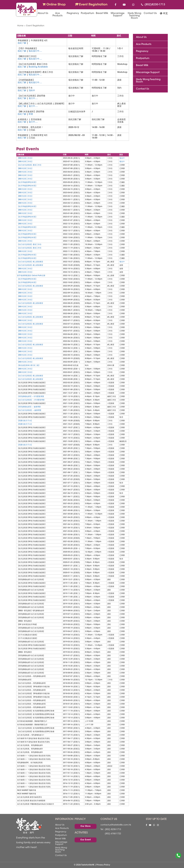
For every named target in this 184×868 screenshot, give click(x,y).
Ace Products (57, 15)
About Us (43, 13)
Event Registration (91, 4)
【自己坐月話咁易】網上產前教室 (30, 262)
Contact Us (150, 13)
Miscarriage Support (118, 15)
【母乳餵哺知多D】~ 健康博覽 (29, 407)
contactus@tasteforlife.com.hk (116, 825)
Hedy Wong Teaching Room (134, 16)
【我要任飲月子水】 (25, 421)
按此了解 (22, 43)
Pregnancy (73, 13)
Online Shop (54, 4)
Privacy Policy (103, 865)
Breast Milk (102, 13)
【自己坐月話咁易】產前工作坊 (29, 165)
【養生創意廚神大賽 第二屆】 (29, 365)
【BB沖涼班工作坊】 (25, 158)
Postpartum (87, 13)
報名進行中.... (35, 51)
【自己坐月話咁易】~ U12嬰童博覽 (31, 400)
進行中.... (33, 98)
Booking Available (38, 67)
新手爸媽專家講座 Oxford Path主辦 (31, 276)
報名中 (122, 158)
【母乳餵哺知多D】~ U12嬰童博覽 (31, 397)
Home (20, 26)
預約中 (32, 91)
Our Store (85, 826)
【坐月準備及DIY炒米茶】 (27, 182)
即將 (31, 114)
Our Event (85, 840)
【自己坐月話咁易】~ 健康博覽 (29, 410)
